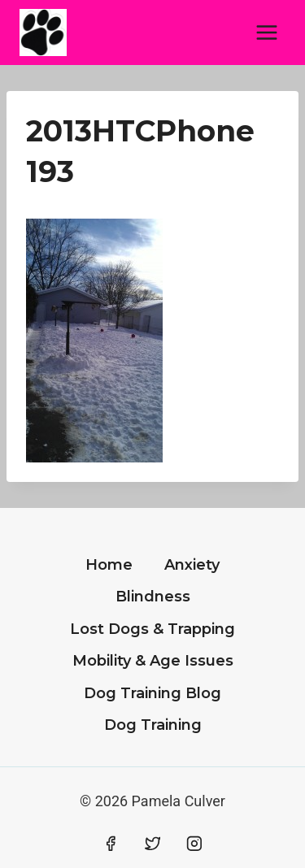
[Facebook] (111, 844)
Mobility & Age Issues (153, 661)
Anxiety (192, 565)
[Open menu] (266, 32)
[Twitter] (153, 844)
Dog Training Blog (152, 693)
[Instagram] (194, 844)
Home (109, 565)
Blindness (153, 597)
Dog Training (153, 725)
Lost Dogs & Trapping (152, 629)
